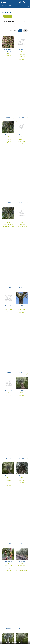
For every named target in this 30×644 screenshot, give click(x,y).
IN (11, 624)
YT (19, 624)
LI (4, 624)
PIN (15, 624)
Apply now (15, 585)
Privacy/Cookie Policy (15, 637)
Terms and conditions (15, 581)
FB (7, 624)
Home (20, 2)
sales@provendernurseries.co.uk (15, 551)
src (28, 6)
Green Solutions (15, 635)
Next (25, 511)
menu (4, 2)
